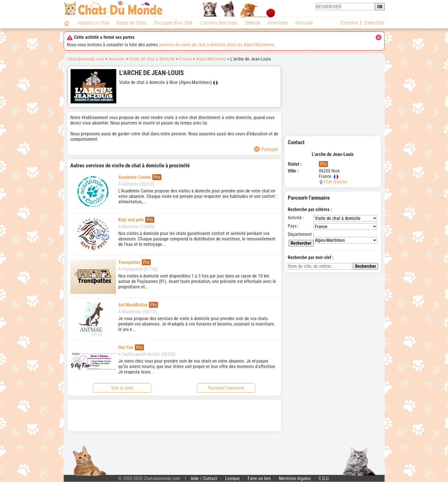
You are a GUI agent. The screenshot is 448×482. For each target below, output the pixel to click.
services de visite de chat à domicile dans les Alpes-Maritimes (216, 45)
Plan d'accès (336, 182)
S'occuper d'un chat (173, 23)
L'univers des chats (219, 23)
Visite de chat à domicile (152, 59)
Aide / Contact (204, 478)
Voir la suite (122, 388)
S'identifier (374, 23)
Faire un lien (259, 478)
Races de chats (131, 23)
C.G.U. (324, 478)
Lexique (232, 478)
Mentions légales (295, 478)
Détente (253, 23)
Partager (266, 149)
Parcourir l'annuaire (226, 388)
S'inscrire (349, 23)
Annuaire (304, 23)
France (185, 59)
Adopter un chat (93, 23)
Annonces (278, 23)
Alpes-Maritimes (211, 59)
